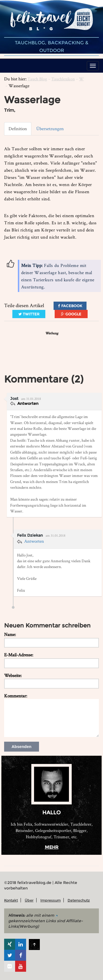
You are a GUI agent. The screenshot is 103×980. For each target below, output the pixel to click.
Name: (10, 634)
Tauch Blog (37, 79)
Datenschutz (79, 900)
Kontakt (11, 900)
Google (71, 314)
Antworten (27, 403)
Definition (18, 129)
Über (29, 900)
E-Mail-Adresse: (19, 655)
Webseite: (13, 675)
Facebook (70, 306)
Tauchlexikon (63, 79)
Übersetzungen (50, 129)
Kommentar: (16, 696)
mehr (52, 847)
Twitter (29, 314)
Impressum (51, 900)
